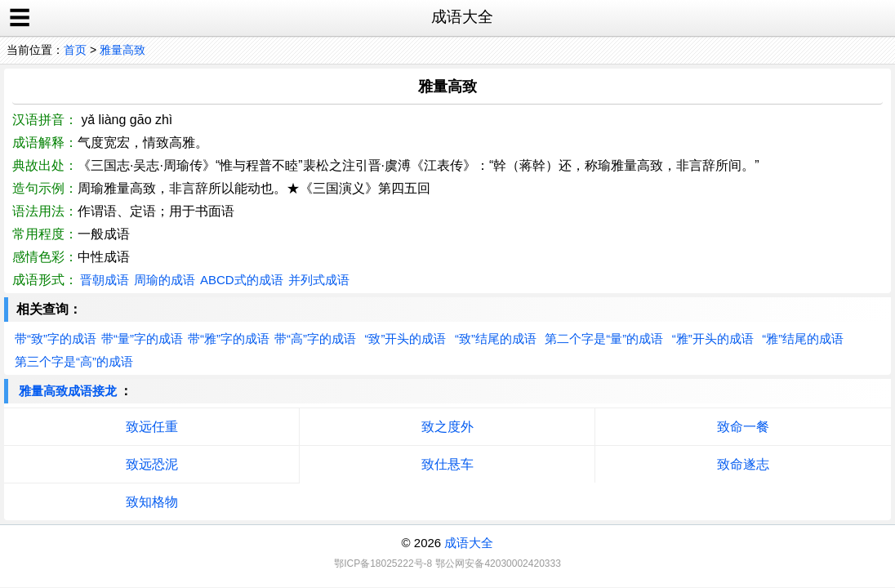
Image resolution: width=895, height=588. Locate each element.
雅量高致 (122, 50)
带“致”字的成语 (56, 339)
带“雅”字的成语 (229, 339)
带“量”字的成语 (142, 339)
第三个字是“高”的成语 (74, 361)
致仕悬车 (447, 464)
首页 (75, 50)
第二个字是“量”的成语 (604, 339)
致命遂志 (743, 464)
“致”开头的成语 (405, 339)
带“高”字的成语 (315, 339)
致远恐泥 (152, 464)
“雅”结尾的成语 (803, 339)
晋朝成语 (105, 280)
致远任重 (152, 427)
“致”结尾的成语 (496, 339)
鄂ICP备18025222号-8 (383, 563)
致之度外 (447, 427)
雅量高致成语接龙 (68, 391)
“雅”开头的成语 (713, 339)
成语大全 (469, 543)
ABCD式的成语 (242, 280)
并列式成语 (319, 280)
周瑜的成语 (165, 280)
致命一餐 (743, 427)
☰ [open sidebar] (20, 18)
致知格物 (152, 502)
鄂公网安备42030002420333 (498, 563)
